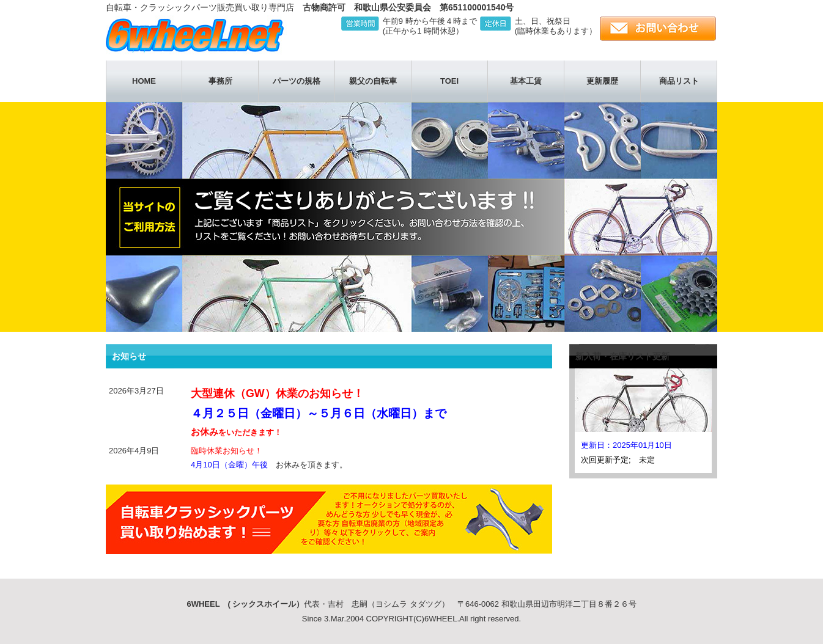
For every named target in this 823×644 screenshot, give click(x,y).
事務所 (220, 81)
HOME (144, 81)
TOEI (449, 81)
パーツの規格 (297, 81)
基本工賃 (526, 81)
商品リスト (679, 81)
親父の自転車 (373, 81)
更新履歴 (602, 81)
